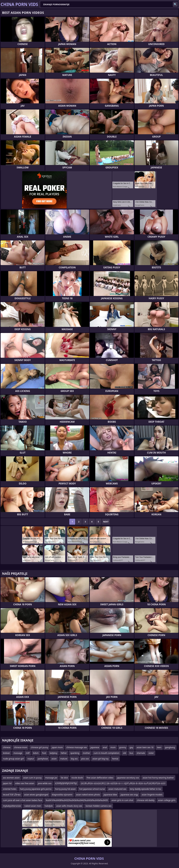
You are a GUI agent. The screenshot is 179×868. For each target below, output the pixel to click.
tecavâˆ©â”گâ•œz (12, 795)
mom (113, 747)
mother (86, 753)
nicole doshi (77, 778)
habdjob (49, 806)
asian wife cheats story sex (69, 806)
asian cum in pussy (32, 778)
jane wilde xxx (45, 783)
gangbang (170, 747)
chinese (7, 747)
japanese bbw (110, 795)
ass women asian (11, 778)
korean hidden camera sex (98, 806)
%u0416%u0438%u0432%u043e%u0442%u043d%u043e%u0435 (77, 800)
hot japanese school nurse (92, 789)
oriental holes (10, 789)
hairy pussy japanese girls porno (36, 789)
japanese (95, 747)
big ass (74, 759)
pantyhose (43, 759)
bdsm (36, 753)
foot (44, 753)
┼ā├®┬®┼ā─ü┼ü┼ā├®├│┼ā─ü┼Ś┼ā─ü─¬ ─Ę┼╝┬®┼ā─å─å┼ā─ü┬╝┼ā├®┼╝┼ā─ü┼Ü (123, 783)
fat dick (64, 778)
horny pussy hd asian (65, 789)
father (64, 753)
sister (151, 753)
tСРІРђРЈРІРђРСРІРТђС (66, 783)
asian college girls (167, 800)
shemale (141, 753)
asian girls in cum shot (122, 800)
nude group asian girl (13, 759)
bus (131, 753)
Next (106, 522)
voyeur (31, 759)
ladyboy (54, 753)
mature (64, 759)
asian (54, 759)
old (124, 753)
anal (105, 747)
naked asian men (33, 806)
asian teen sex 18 (145, 747)
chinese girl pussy (39, 747)
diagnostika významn (62, 795)
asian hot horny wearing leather (158, 778)
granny (123, 747)
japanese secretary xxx (128, 778)
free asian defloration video (100, 778)
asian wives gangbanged (36, 795)
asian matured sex (117, 789)
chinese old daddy (146, 800)
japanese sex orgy (129, 795)
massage (18, 753)
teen (159, 747)
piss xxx (85, 759)
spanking (75, 753)
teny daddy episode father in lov (146, 789)
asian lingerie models (152, 795)
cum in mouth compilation (106, 753)
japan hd (7, 783)
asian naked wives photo (88, 795)
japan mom (57, 747)
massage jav (51, 778)
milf (28, 753)
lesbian (6, 753)
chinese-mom (21, 747)
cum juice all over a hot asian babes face (23, 800)
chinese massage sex (77, 747)
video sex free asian (25, 783)
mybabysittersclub (12, 806)
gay (131, 747)
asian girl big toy (100, 759)
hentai (115, 759)
